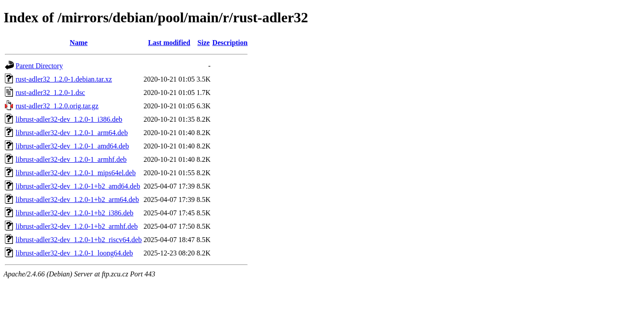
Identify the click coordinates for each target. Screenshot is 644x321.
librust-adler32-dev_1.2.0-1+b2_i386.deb (75, 213)
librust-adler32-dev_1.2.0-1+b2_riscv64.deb (79, 240)
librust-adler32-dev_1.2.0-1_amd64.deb (72, 146)
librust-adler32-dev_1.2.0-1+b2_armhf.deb (77, 226)
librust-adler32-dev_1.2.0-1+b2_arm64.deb (77, 200)
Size (204, 43)
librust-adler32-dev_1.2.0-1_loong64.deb (74, 253)
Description (230, 43)
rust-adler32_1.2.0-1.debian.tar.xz (64, 79)
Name (79, 43)
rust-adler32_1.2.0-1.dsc (50, 93)
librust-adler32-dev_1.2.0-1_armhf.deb (71, 159)
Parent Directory (39, 66)
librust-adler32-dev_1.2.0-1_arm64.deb (72, 133)
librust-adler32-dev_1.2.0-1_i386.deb (69, 119)
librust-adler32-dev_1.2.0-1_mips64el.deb (76, 173)
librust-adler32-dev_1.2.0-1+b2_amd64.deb (78, 186)
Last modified (169, 43)
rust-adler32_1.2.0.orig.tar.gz (57, 106)
